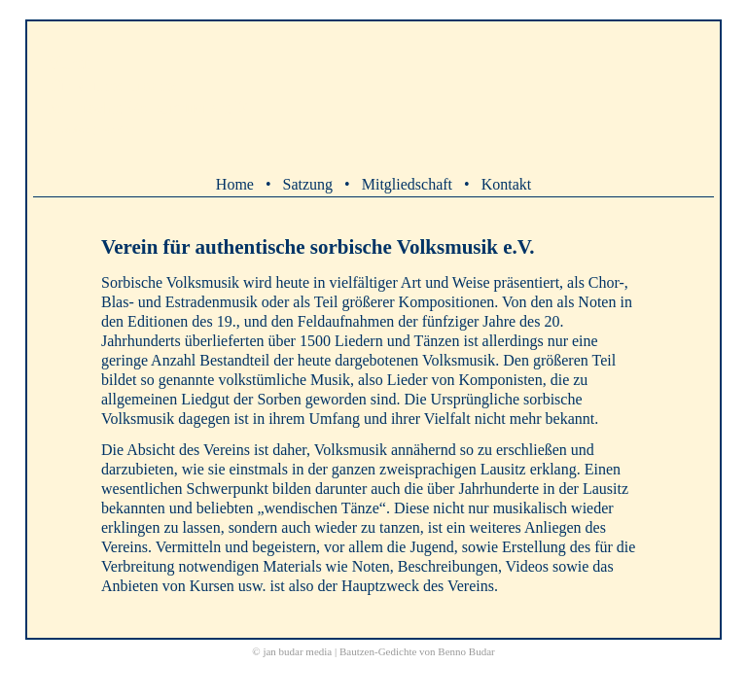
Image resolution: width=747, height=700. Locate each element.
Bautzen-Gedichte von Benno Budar (417, 651)
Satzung (308, 184)
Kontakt (507, 184)
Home (235, 184)
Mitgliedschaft (407, 184)
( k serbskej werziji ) (91, 129)
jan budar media (297, 651)
